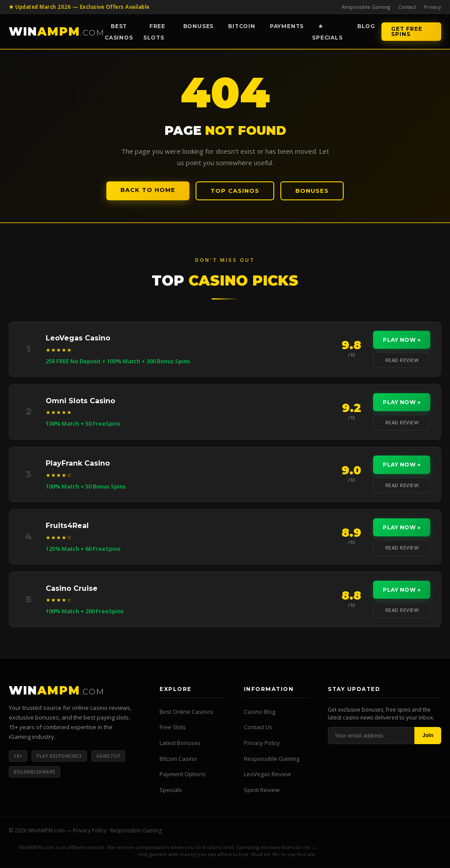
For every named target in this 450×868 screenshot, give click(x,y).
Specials (171, 791)
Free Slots (154, 32)
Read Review (402, 360)
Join (428, 737)
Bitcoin (242, 26)
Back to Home (148, 190)
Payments (287, 26)
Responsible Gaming (366, 7)
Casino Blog (259, 712)
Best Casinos (119, 32)
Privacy (433, 7)
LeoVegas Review (267, 775)
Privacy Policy (262, 744)
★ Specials (327, 32)
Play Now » (402, 340)
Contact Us (258, 728)
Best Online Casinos (186, 712)
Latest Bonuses (180, 744)
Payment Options (183, 775)
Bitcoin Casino (178, 759)
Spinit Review (262, 791)
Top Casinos (235, 191)
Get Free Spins (407, 31)
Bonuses (199, 26)
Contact (407, 7)
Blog (366, 26)
